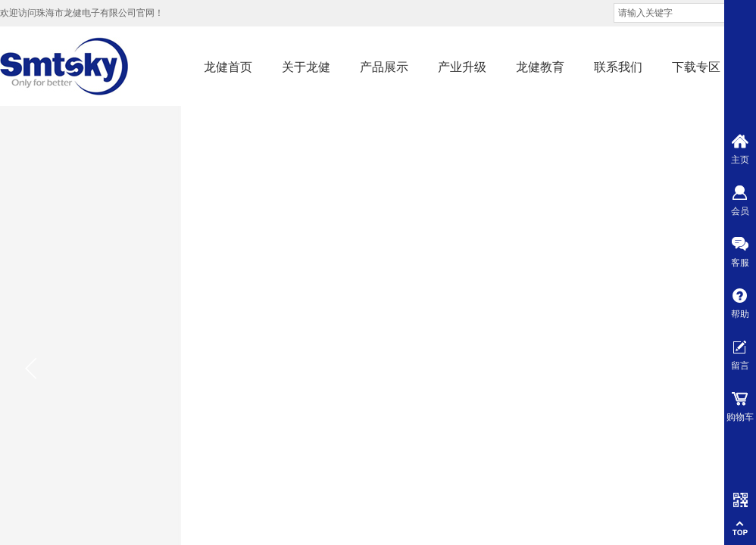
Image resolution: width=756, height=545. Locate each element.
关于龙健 (306, 67)
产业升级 (462, 67)
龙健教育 (540, 67)
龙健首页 (228, 67)
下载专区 (696, 67)
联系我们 (618, 67)
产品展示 (384, 67)
